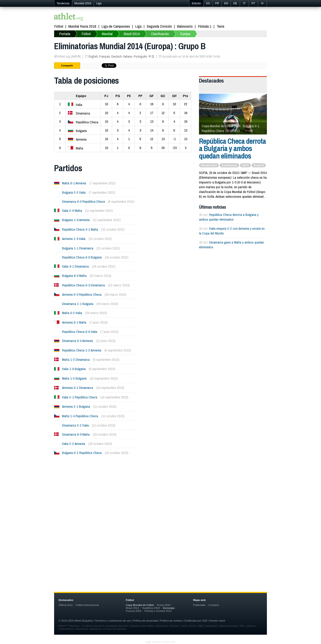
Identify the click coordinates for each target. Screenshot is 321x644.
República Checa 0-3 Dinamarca (83, 285)
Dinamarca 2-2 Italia (75, 425)
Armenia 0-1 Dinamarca (78, 388)
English (93, 56)
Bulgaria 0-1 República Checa (82, 453)
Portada (65, 34)
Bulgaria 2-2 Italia (74, 192)
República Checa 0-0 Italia (80, 332)
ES (208, 3)
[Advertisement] (160, 505)
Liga (99, 3)
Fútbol (59, 26)
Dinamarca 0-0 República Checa (83, 201)
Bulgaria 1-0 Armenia (76, 220)
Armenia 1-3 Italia (74, 239)
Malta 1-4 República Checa (80, 416)
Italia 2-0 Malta (72, 211)
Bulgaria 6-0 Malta (74, 276)
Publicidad (199, 605)
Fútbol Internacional (87, 605)
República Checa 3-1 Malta (80, 229)
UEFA (245, 165)
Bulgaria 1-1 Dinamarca (78, 248)
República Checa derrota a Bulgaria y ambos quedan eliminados (232, 148)
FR (217, 3)
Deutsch (117, 56)
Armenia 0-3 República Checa (82, 294)
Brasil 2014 (132, 34)
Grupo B (259, 165)
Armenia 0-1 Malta (74, 322)
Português (140, 56)
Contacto (214, 605)
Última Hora (66, 605)
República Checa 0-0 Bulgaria (82, 257)
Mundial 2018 (83, 3)
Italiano (128, 56)
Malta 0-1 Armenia (74, 183)
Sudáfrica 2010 (151, 608)
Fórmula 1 (205, 26)
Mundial (107, 34)
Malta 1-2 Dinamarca (76, 360)
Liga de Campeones (116, 26)
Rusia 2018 (164, 605)
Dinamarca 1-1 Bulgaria (78, 304)
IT (244, 3)
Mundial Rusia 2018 (82, 26)
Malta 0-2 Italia (72, 313)
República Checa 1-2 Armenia (82, 350)
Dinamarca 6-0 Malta (76, 434)
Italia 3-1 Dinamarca (75, 266)
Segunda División (159, 26)
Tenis (220, 26)
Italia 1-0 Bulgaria (74, 369)
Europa (185, 34)
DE (235, 3)
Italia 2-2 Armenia (74, 444)
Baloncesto (185, 26)
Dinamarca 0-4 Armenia (77, 341)
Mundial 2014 (209, 165)
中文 (151, 56)
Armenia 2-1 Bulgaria (76, 406)
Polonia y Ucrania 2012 (158, 611)
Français (105, 56)
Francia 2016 (134, 611)
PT (253, 3)
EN (226, 3)
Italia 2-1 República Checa (80, 397)
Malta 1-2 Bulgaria (74, 378)
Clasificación (160, 34)
